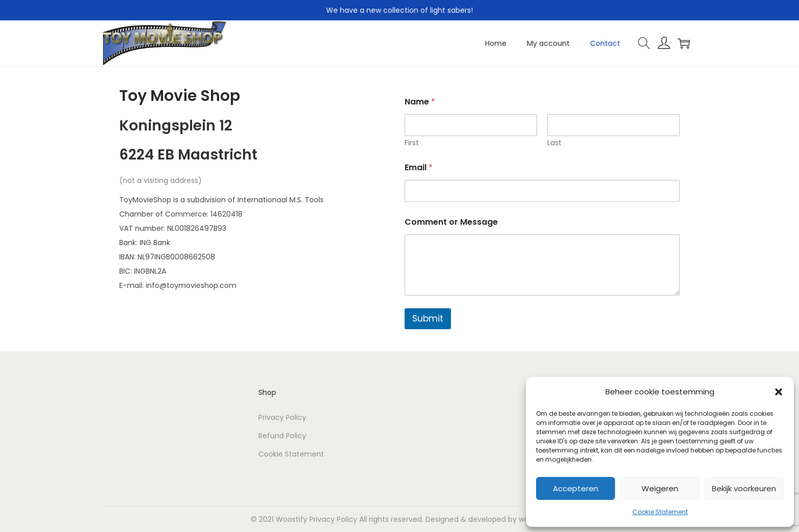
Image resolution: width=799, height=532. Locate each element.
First (412, 143)
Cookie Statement (660, 512)
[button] (779, 392)
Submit (428, 318)
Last (554, 143)
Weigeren (660, 488)
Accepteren (576, 488)
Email (419, 167)
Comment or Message (451, 222)
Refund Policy (282, 436)
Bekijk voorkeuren (744, 488)
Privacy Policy (282, 417)
